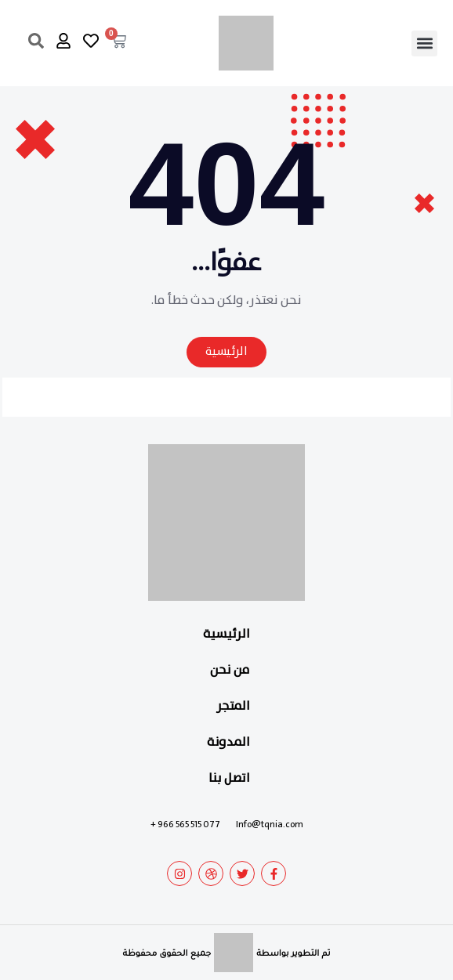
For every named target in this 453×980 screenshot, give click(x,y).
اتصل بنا (229, 778)
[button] (424, 43)
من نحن (230, 670)
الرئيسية (226, 634)
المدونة (228, 742)
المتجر (233, 706)
